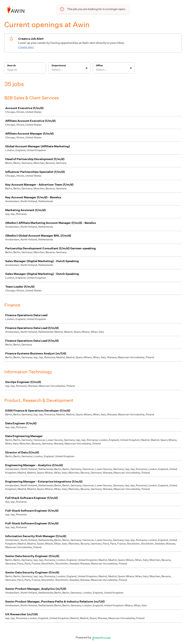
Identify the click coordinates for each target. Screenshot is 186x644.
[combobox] (52, 70)
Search (11, 65)
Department (59, 65)
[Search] (25, 70)
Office (99, 65)
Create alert (26, 47)
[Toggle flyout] (87, 68)
